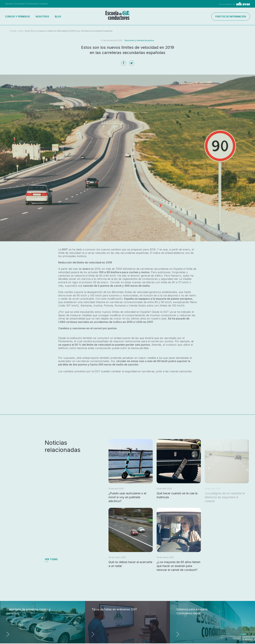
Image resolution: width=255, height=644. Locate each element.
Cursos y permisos (17, 16)
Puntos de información (231, 16)
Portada (13, 31)
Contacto (44, 4)
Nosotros (42, 16)
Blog (58, 16)
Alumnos (9, 4)
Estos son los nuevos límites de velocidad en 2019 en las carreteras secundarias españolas (69, 31)
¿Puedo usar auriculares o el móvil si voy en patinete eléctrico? (127, 497)
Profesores (32, 4)
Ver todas (51, 559)
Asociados (20, 4)
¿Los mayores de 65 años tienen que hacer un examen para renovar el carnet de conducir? (178, 566)
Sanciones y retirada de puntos (139, 40)
